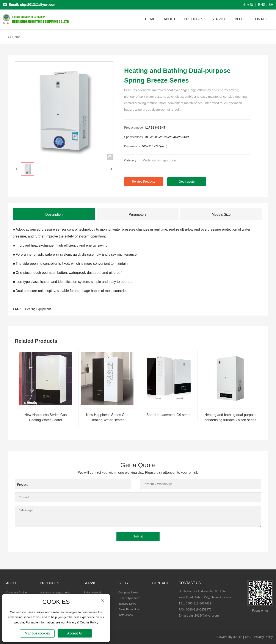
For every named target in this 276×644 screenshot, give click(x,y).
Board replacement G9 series (169, 415)
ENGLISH (266, 5)
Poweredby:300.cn (230, 637)
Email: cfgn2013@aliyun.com (30, 5)
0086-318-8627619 (199, 603)
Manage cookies (37, 633)
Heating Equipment (38, 309)
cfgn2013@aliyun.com (204, 615)
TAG (248, 637)
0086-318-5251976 (199, 609)
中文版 (248, 5)
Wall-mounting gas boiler (160, 160)
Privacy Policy (263, 637)
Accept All (75, 633)
